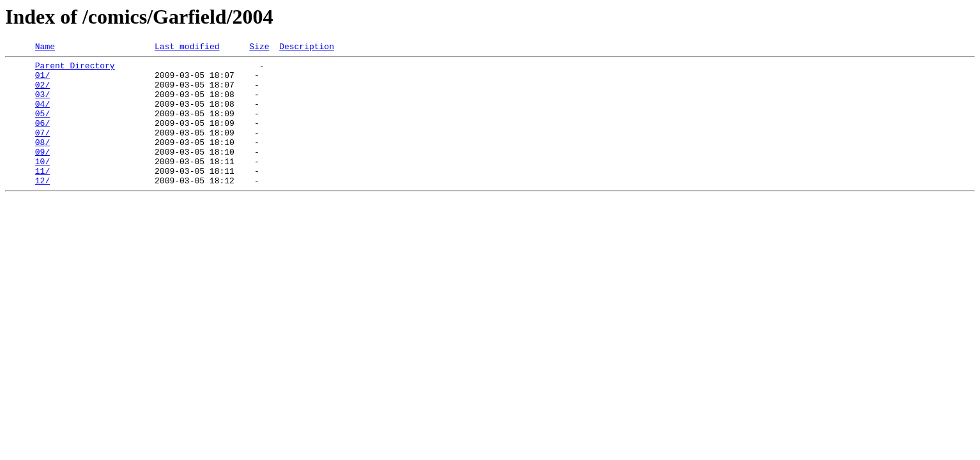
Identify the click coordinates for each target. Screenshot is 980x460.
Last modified (187, 48)
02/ (42, 92)
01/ (42, 80)
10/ (42, 184)
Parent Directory (75, 69)
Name (45, 48)
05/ (42, 126)
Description (307, 48)
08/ (42, 161)
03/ (42, 103)
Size (259, 48)
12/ (42, 207)
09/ (42, 172)
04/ (42, 115)
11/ (42, 195)
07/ (42, 149)
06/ (42, 138)
